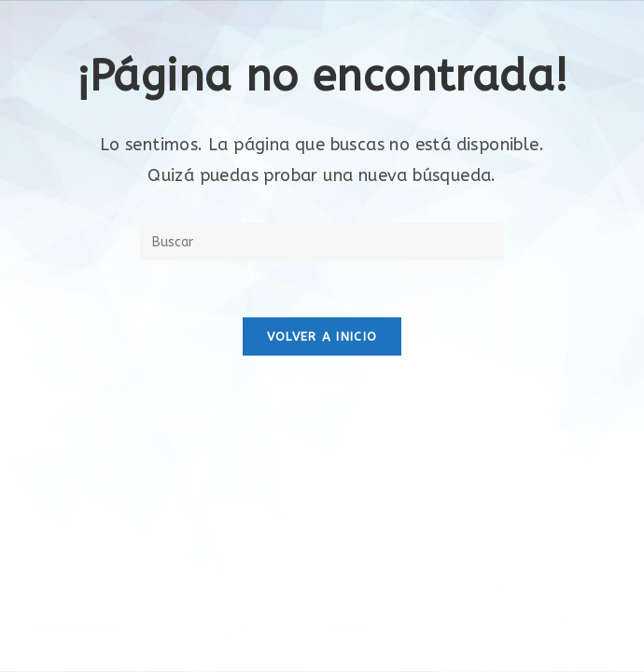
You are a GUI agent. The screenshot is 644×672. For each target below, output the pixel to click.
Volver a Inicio (322, 336)
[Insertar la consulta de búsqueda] (322, 242)
